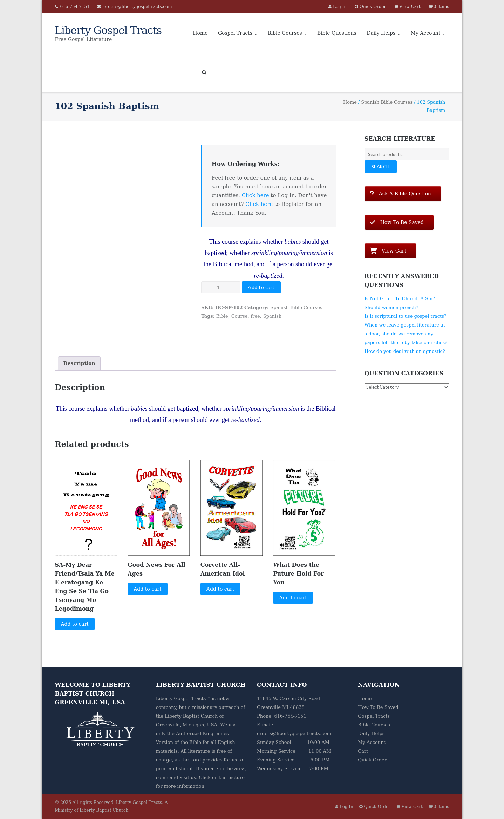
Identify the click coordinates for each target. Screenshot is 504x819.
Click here (256, 195)
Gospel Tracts (235, 33)
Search (381, 167)
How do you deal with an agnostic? (405, 351)
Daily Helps (381, 33)
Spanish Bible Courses (387, 102)
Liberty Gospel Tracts (139, 803)
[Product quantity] (221, 287)
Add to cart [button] (75, 624)
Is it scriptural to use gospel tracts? (406, 316)
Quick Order (372, 760)
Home (200, 33)
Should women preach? (391, 307)
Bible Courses (285, 33)
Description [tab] (79, 363)
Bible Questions (337, 33)
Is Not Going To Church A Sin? (400, 299)
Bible (222, 316)
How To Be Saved (378, 707)
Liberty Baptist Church (191, 716)
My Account (426, 33)
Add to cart (261, 287)
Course (240, 316)
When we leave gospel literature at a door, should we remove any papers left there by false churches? (406, 334)
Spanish (273, 316)
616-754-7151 (75, 7)
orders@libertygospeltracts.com (138, 7)
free (255, 316)
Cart (363, 751)
